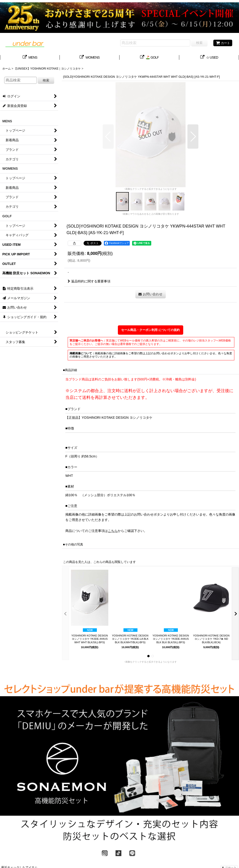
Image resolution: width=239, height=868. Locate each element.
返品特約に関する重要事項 (89, 281)
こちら (113, 531)
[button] (108, 137)
